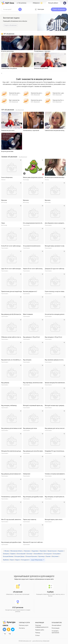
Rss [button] (5, 634)
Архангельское (52, 551)
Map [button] (10, 634)
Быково (48, 556)
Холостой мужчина (7, 177)
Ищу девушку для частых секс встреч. (56, 428)
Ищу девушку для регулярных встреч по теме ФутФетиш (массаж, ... (21, 474)
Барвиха (13, 554)
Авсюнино (27, 551)
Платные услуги (24, 625)
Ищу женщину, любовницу (9, 405)
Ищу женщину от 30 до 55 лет (54, 337)
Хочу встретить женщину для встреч (56, 314)
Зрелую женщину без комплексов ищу (56, 383)
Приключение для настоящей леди (12, 291)
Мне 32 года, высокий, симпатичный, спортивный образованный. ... (21, 519)
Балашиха (6, 554)
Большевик (57, 554)
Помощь (38, 633)
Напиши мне (27, 474)
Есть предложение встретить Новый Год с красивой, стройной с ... (42, 223)
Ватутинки (55, 556)
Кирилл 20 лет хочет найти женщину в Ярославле (38, 269)
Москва (7, 551)
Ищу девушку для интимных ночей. (12, 428)
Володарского (25, 560)
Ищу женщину (27, 360)
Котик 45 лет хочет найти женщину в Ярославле (15, 246)
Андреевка (35, 551)
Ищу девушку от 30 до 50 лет (32, 337)
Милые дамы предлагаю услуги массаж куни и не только (40, 177)
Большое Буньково (32, 556)
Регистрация (56, 628)
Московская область (17, 551)
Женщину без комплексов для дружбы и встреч (15, 451)
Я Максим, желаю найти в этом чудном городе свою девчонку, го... (21, 337)
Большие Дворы (20, 556)
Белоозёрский (21, 554)
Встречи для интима (7, 151)
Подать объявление (59, 9)
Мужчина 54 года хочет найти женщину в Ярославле (39, 542)
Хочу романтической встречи (32, 246)
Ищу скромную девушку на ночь (54, 360)
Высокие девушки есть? (30, 291)
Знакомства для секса (8, 130)
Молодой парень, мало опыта (54, 519)
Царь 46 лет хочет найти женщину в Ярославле (15, 269)
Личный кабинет (53, 3)
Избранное (38, 3)
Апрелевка (43, 551)
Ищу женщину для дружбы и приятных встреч (37, 497)
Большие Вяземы (8, 556)
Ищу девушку (5, 383)
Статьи (37, 635)
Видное (18, 560)
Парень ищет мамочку (30, 519)
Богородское (48, 554)
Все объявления (20, 110)
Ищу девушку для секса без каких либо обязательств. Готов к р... (42, 451)
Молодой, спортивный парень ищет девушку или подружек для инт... (43, 405)
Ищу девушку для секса (30, 428)
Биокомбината (38, 554)
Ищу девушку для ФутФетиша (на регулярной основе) (17, 314)
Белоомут (30, 554)
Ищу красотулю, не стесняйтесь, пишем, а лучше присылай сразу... (21, 360)
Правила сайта (40, 630)
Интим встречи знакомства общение (56, 177)
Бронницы (42, 556)
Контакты (22, 628)
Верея (12, 560)
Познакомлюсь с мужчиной (31, 130)
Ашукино (61, 551)
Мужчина (4, 200)
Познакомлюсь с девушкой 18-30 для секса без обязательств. (19, 497)
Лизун (3, 223)
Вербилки (6, 560)
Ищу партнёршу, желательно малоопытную (36, 383)
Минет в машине (28, 314)
